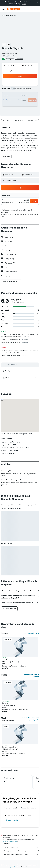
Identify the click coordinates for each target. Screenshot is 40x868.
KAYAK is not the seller (21, 847)
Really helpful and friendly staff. (15, 342)
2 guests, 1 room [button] (10, 71)
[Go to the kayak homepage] (13, 9)
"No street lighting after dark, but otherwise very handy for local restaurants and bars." (19, 352)
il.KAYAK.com (5, 865)
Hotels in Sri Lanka (31, 865)
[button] (38, 3)
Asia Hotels (20, 865)
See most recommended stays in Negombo (31, 719)
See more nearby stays (31, 633)
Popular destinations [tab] (28, 808)
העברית (24, 4)
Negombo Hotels (13, 867)
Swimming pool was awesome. (14, 339)
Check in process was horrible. (14, 356)
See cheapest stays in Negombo (32, 676)
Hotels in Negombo (12, 820)
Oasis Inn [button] (5, 703)
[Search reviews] (22, 365)
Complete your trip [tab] (11, 808)
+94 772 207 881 (8, 56)
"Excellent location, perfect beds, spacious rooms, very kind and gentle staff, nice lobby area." (20, 335)
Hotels (13, 865)
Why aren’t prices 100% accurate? (21, 854)
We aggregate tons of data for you (21, 851)
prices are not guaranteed (10, 841)
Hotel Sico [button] (5, 660)
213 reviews (19, 59)
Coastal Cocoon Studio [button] (10, 747)
